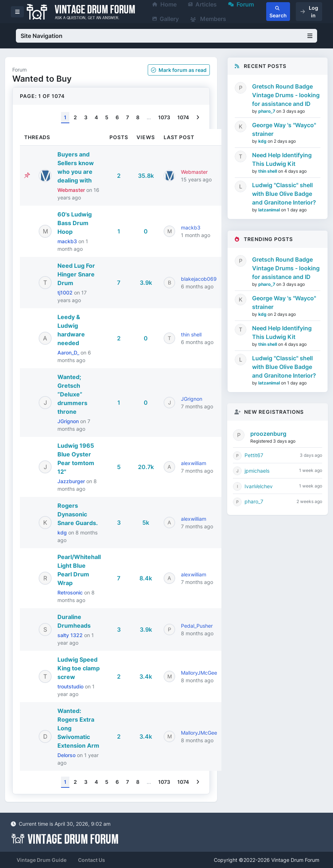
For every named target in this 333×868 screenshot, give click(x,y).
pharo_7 (267, 111)
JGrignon (69, 421)
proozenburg (268, 434)
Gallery (166, 19)
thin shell (191, 334)
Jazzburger (72, 481)
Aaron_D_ (69, 353)
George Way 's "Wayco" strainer (284, 129)
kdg (63, 532)
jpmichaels (257, 471)
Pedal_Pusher (197, 626)
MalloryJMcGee (199, 673)
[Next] (198, 118)
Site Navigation (166, 36)
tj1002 (66, 293)
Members (208, 19)
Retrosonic (71, 592)
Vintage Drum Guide (42, 860)
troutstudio (71, 686)
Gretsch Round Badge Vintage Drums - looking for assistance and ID (286, 95)
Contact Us (92, 860)
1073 (164, 117)
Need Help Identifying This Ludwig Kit (282, 159)
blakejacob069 (199, 279)
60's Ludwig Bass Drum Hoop (75, 223)
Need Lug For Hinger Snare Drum (76, 274)
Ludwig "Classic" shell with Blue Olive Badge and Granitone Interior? (284, 194)
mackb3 (68, 241)
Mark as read (179, 70)
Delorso (67, 755)
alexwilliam (194, 463)
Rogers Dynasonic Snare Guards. (78, 514)
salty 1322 (71, 635)
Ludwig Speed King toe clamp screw (79, 668)
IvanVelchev (259, 486)
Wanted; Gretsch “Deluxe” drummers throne (72, 394)
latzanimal (270, 210)
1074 (183, 117)
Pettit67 (254, 455)
